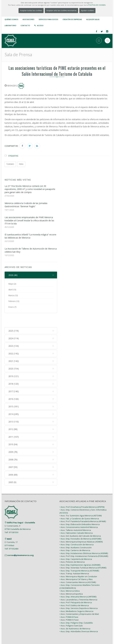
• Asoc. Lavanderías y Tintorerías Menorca (78, 586)
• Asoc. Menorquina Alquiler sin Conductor (78, 563)
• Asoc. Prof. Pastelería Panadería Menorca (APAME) (83, 508)
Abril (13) (12, 290)
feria (21, 164)
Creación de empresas (72, 19)
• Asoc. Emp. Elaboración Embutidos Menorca (80, 511)
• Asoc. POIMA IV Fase (69, 606)
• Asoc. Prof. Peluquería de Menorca (76, 589)
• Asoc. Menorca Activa (70, 577)
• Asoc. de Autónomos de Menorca (75, 615)
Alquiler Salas (93, 19)
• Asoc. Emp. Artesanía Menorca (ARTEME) (78, 583)
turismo (10, 164)
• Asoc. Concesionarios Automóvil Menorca (79, 514)
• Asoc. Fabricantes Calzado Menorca (76, 519)
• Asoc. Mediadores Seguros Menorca (76, 598)
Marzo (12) (13, 295)
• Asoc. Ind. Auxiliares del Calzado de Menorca (80, 522)
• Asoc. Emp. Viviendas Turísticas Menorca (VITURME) (83, 554)
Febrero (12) (14, 301)
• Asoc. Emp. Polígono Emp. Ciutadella (76, 609)
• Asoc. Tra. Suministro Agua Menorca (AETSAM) (80, 502)
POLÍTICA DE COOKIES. (97, 5)
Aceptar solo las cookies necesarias (61, 10)
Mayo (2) (12, 284)
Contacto (25, 25)
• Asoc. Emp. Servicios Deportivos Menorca (78, 595)
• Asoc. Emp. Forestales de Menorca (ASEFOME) (80, 525)
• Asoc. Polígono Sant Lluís (71, 612)
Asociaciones (28, 19)
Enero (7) (12, 307)
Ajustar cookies (87, 10)
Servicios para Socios (48, 19)
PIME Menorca (50, 636)
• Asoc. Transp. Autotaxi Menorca (74, 560)
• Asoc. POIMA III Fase (69, 603)
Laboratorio (10, 25)
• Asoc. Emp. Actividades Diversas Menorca (79, 618)
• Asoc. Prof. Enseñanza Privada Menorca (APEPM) (82, 493)
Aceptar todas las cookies (31, 10)
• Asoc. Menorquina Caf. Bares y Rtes (76, 566)
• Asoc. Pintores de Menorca (72, 548)
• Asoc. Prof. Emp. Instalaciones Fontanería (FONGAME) (84, 543)
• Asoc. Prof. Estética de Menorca (74, 592)
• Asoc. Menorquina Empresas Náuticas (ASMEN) (81, 528)
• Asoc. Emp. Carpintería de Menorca (76, 545)
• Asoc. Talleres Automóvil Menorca (75, 516)
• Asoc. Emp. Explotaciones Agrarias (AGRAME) (80, 551)
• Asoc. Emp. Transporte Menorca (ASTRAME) (79, 557)
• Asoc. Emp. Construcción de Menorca (76, 531)
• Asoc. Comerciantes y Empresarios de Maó (79, 600)
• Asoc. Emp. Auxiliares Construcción (76, 534)
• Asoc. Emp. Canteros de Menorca (75, 537)
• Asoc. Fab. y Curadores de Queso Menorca (79, 505)
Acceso (40, 25)
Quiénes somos (11, 19)
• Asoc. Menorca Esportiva (71, 580)
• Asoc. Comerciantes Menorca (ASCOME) (78, 569)
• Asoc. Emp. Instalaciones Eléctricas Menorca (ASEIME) (84, 540)
